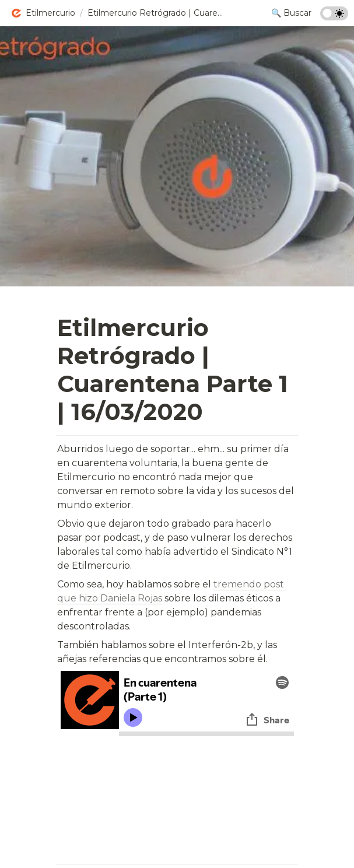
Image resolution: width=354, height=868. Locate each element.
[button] (43, 13)
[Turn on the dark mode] (334, 17)
